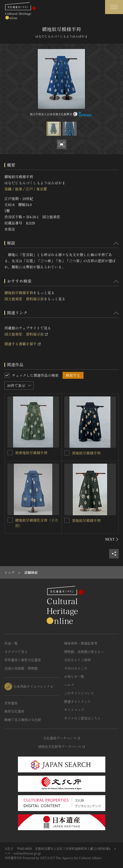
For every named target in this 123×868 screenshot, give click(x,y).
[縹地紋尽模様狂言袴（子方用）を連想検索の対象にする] (10, 520)
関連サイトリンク (77, 701)
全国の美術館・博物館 (21, 668)
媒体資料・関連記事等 (81, 643)
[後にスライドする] (112, 539)
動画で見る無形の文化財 (23, 720)
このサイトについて (79, 693)
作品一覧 (11, 643)
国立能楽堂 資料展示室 (24, 299)
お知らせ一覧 (74, 676)
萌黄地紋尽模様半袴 (31, 453)
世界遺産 (11, 703)
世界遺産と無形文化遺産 (23, 660)
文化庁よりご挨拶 (77, 660)
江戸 (29, 189)
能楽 (18, 189)
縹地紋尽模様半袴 (19, 293)
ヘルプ (69, 685)
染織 (8, 189)
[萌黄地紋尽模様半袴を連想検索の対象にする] (10, 453)
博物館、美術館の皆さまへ (84, 652)
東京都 (42, 189)
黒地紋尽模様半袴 (86, 453)
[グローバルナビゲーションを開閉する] (114, 7)
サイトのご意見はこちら (82, 718)
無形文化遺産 (14, 711)
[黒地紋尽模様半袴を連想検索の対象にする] (67, 453)
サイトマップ (74, 710)
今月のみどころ (76, 668)
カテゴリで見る (16, 652)
